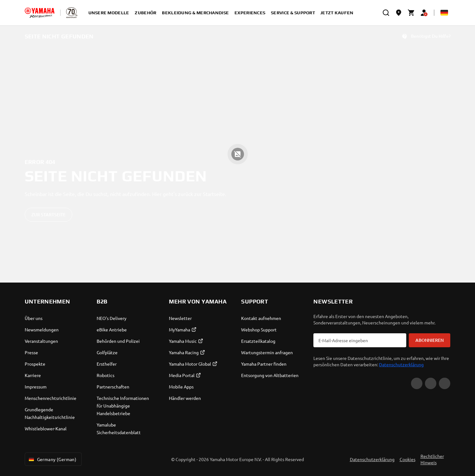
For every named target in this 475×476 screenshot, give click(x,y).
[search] (386, 13)
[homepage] (40, 13)
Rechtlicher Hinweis (432, 459)
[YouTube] (417, 383)
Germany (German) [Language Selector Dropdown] (52, 459)
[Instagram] (445, 383)
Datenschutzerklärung (401, 364)
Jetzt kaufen (337, 13)
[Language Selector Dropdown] (444, 13)
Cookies (408, 459)
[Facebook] (431, 383)
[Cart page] (411, 13)
